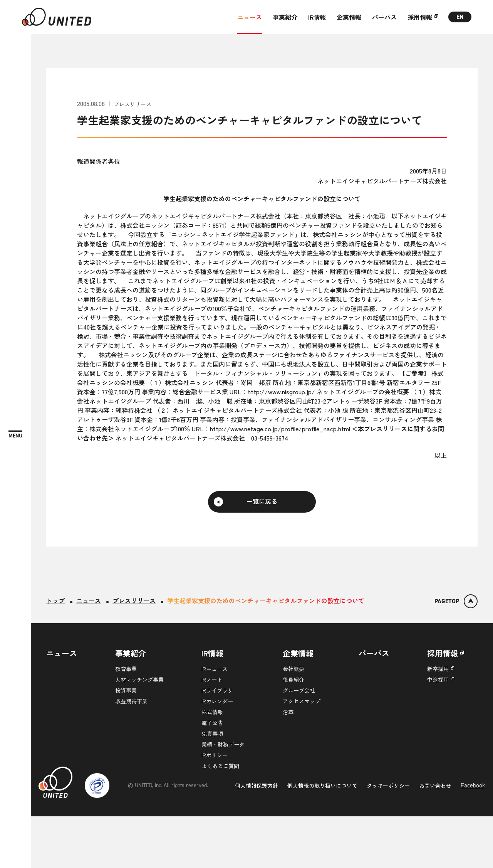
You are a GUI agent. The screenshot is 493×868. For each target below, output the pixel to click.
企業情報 (349, 17)
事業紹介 (285, 17)
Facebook (473, 837)
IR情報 (317, 17)
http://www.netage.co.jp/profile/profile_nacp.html (280, 429)
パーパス (384, 17)
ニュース (250, 17)
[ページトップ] (456, 601)
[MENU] (15, 434)
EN (460, 17)
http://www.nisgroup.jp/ (281, 392)
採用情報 (420, 17)
